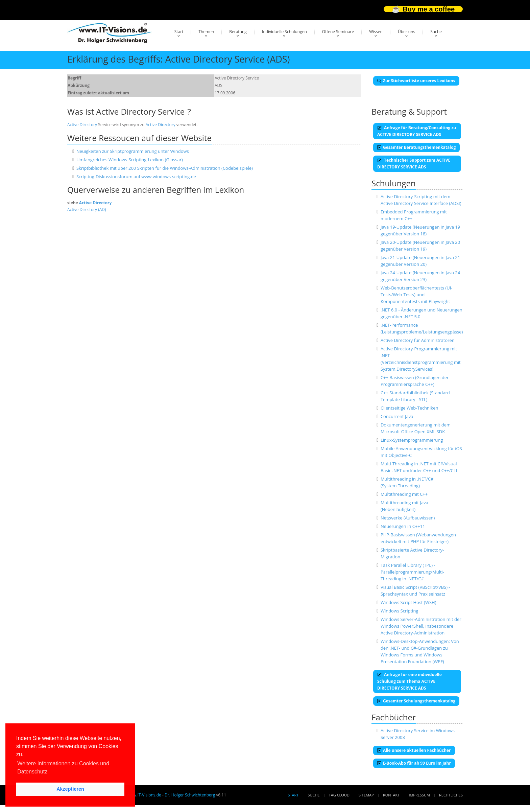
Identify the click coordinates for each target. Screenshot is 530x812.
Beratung (238, 32)
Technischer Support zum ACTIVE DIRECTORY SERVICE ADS (414, 164)
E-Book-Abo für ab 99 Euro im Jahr (414, 763)
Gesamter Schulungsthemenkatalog (416, 701)
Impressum (419, 795)
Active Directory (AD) (87, 210)
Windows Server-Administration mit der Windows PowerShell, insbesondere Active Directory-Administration (421, 626)
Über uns (406, 32)
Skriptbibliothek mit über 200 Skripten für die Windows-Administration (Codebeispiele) (165, 168)
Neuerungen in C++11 (403, 526)
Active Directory (82, 125)
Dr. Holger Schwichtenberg (190, 795)
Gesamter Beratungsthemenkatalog (416, 147)
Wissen (376, 32)
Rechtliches (451, 795)
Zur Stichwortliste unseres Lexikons (416, 81)
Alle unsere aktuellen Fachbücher (414, 750)
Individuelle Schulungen (284, 32)
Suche (436, 32)
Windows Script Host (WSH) (408, 602)
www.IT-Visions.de (144, 795)
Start (179, 32)
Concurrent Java (397, 416)
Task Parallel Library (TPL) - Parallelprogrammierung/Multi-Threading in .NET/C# (412, 572)
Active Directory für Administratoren (418, 340)
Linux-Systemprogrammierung (412, 440)
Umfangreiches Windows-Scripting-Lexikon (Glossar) (130, 160)
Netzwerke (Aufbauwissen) (408, 518)
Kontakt (391, 795)
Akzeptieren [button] (70, 789)
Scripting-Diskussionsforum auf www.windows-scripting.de (136, 177)
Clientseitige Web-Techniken (409, 408)
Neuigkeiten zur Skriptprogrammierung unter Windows (133, 151)
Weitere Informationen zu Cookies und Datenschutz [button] (63, 768)
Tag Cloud (339, 795)
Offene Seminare (338, 32)
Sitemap (366, 795)
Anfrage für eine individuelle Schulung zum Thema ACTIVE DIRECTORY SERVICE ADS (409, 681)
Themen (206, 32)
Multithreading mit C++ (404, 494)
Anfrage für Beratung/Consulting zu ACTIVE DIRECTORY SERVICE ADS (417, 131)
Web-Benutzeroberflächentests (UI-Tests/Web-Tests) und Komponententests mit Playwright (417, 295)
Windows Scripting (400, 611)
